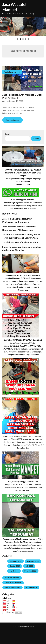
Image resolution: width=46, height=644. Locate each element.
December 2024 (16, 561)
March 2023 (14, 571)
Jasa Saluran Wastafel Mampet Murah (21, 242)
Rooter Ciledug (31, 587)
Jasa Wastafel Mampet (14, 7)
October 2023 (15, 566)
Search (7, 134)
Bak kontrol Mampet (12, 578)
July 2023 (29, 566)
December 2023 (33, 561)
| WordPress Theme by (23, 640)
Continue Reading (13, 120)
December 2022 (30, 571)
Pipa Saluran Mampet (12, 587)
